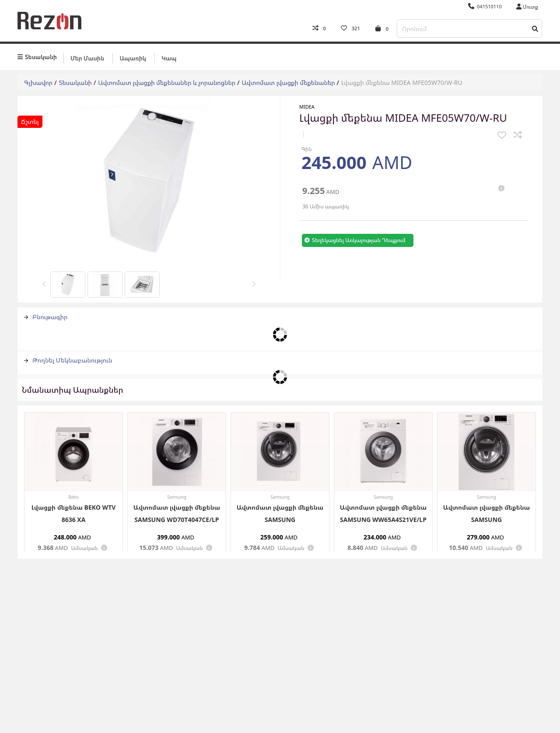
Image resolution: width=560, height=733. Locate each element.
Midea (307, 104)
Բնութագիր (46, 315)
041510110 (485, 6)
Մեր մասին (87, 56)
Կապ (169, 56)
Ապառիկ (133, 56)
